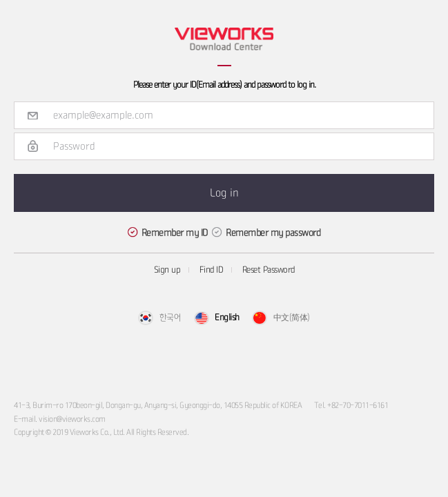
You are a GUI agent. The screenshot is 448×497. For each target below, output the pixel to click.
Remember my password (273, 233)
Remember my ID (175, 233)
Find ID (212, 270)
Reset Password (269, 270)
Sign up (167, 270)
